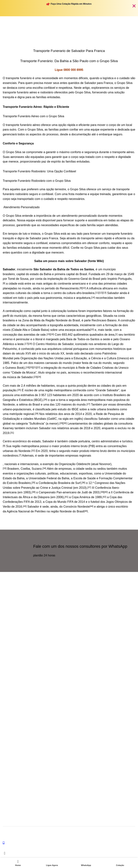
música (68, 298)
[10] (84, 288)
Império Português (119, 279)
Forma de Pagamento (15, 769)
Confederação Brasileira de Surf (60, 483)
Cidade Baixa (39, 330)
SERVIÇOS (9, 700)
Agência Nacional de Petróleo (26, 511)
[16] (52, 334)
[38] (34, 492)
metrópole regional (22, 414)
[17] (26, 344)
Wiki (100, 261)
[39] (102, 492)
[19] (27, 367)
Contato (7, 666)
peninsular (23, 339)
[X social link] (6, 637)
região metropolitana (58, 390)
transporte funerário (19, 78)
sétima (23, 405)
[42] (104, 497)
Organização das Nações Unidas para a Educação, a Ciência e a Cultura (68, 358)
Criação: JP (30, 835)
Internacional (10, 719)
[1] (116, 334)
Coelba (25, 469)
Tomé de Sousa (18, 279)
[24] (39, 377)
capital (21, 274)
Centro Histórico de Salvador (55, 344)
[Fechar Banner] (134, 6)
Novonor (105, 464)
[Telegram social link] (25, 637)
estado (34, 274)
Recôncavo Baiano (104, 320)
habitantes (48, 386)
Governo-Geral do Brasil (84, 279)
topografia (56, 325)
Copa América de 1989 (87, 497)
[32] (33, 451)
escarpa (70, 330)
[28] (37, 414)
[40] (106, 492)
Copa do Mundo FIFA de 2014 (65, 502)
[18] (30, 344)
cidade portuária (79, 441)
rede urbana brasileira (105, 409)
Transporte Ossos (13, 732)
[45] (86, 511)
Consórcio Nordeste (76, 507)
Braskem (13, 469)
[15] (48, 334)
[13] (105, 293)
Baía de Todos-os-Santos (83, 339)
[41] (66, 497)
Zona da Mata (31, 320)
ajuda (7, 653)
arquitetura (83, 298)
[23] (35, 377)
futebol (95, 502)
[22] (38, 367)
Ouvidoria (8, 659)
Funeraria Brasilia (13, 685)
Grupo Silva (125, 832)
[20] (31, 367)
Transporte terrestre (14, 713)
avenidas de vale (35, 335)
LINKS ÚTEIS (11, 744)
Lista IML (8, 763)
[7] (20, 455)
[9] (81, 288)
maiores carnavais (46, 363)
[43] (25, 506)
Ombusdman (10, 678)
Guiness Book (14, 368)
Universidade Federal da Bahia (49, 478)
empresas (72, 456)
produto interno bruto (74, 446)
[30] (65, 423)
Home (34, 34)
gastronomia (54, 298)
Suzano (37, 469)
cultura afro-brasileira (80, 293)
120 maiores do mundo (71, 405)
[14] (93, 298)
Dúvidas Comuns (13, 756)
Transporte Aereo (13, 707)
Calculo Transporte (14, 750)
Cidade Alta (20, 330)
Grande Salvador (107, 390)
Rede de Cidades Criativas (96, 368)
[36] (83, 483)
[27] (88, 404)
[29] (61, 423)
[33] (5, 468)
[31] (12, 433)
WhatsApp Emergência (16, 672)
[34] (44, 468)
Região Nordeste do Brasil (63, 320)
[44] (91, 506)
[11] (97, 293)
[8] (4, 283)
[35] (33, 483)
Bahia (47, 274)
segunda (74, 400)
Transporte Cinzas (13, 725)
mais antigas (44, 284)
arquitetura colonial (60, 349)
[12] (101, 293)
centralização (14, 311)
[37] (89, 487)
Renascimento (69, 288)
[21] (35, 367)
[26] (45, 400)
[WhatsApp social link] (16, 637)
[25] (19, 390)
